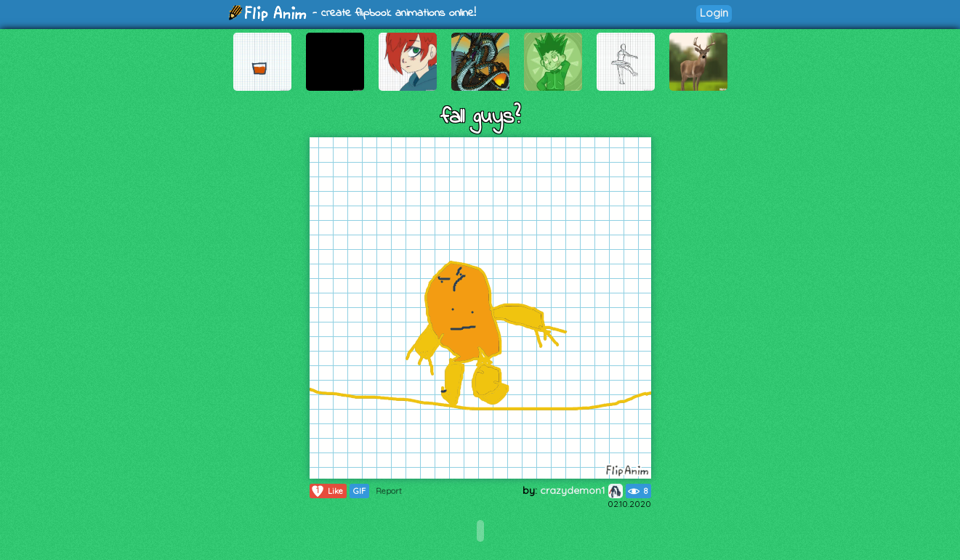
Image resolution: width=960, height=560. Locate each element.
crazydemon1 (581, 490)
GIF (359, 491)
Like (327, 491)
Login (714, 13)
